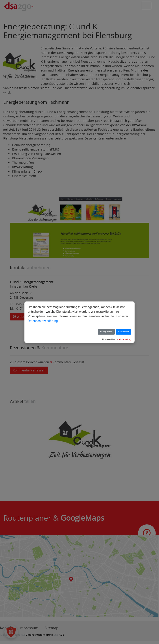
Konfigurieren (106, 332)
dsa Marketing (124, 340)
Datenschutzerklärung (43, 321)
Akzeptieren (124, 332)
